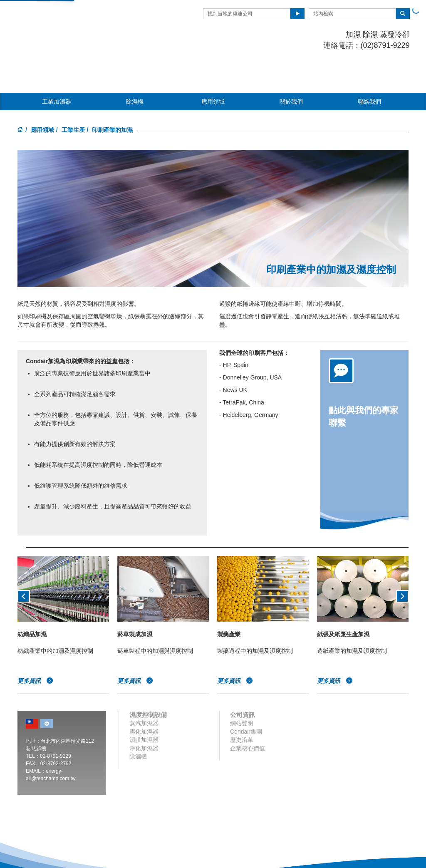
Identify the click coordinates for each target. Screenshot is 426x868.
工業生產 (73, 92)
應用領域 (42, 92)
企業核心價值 (248, 710)
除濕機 (135, 64)
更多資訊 (35, 643)
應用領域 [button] (213, 64)
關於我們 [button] (291, 64)
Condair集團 (246, 694)
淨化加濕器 (144, 710)
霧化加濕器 (144, 694)
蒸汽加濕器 (144, 685)
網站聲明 (242, 685)
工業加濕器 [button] (57, 64)
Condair (65, 19)
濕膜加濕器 (144, 702)
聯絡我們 (369, 64)
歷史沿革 (242, 702)
